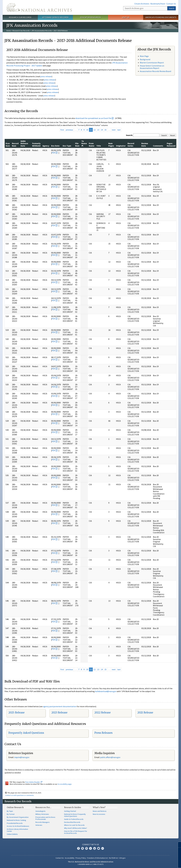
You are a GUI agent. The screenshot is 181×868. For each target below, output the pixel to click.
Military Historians (42, 814)
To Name (84, 143)
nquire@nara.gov (22, 757)
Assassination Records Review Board (155, 71)
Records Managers (43, 822)
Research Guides (73, 807)
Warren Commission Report (152, 63)
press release (46, 76)
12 (95, 130)
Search (172, 8)
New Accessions (99, 814)
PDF (54, 153)
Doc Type (67, 146)
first (62, 130)
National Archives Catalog (16, 820)
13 (98, 130)
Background (145, 59)
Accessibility (70, 858)
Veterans (39, 825)
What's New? (99, 807)
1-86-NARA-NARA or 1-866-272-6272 (91, 864)
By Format (11, 814)
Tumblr (90, 848)
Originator (121, 146)
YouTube (95, 848)
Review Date (145, 144)
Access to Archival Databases (18, 826)
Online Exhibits (12, 834)
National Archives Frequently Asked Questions (75, 815)
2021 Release (145, 713)
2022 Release (103, 713)
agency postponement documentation (60, 706)
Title (99, 146)
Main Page (144, 56)
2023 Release (59, 713)
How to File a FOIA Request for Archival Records (76, 832)
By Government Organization (18, 817)
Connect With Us (91, 844)
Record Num (15, 144)
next (114, 130)
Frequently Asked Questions (26, 733)
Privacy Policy (81, 858)
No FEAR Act (114, 858)
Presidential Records (15, 823)
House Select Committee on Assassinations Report (152, 67)
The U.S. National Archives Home (39, 7)
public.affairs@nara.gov (110, 757)
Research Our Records (20, 17)
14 (102, 130)
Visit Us (126, 17)
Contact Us (171, 4)
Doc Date (55, 146)
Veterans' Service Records (55, 17)
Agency (46, 146)
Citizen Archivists (142, 4)
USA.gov (122, 858)
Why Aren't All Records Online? (76, 828)
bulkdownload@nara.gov (106, 691)
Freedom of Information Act (98, 858)
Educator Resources (90, 17)
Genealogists (40, 811)
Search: (129, 135)
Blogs (99, 848)
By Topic (10, 811)
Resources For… (43, 807)
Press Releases (103, 733)
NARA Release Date (24, 143)
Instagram (86, 848)
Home (9, 31)
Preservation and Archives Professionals (45, 818)
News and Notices (100, 811)
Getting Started (70, 811)
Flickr (103, 848)
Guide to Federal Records (74, 819)
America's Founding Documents (161, 17)
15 (105, 130)
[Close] (178, 845)
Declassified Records (72, 822)
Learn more (159, 863)
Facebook (78, 848)
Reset (173, 135)
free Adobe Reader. (34, 782)
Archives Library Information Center (17, 830)
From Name (92, 144)
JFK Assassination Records (42, 31)
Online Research (15, 807)
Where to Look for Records (74, 825)
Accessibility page (65, 784)
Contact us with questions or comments (19, 795)
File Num (77, 144)
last (119, 130)
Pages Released (171, 144)
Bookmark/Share (158, 4)
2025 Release (16, 713)
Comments (158, 146)
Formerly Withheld (36, 144)
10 (87, 130)
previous (69, 130)
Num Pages (111, 144)
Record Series (131, 144)
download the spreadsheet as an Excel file (93, 118)
